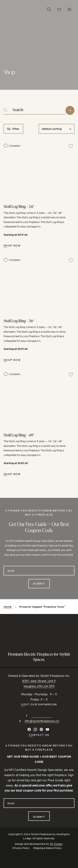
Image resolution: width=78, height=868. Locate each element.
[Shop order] (57, 129)
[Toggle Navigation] (69, 9)
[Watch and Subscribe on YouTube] (47, 729)
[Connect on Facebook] (29, 729)
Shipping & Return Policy (47, 848)
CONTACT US (39, 735)
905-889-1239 (42, 716)
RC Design (56, 844)
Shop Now (12, 245)
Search (70, 110)
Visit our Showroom (39, 704)
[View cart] (59, 9)
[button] (49, 9)
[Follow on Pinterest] (41, 729)
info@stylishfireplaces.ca (42, 721)
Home (8, 607)
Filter (16, 129)
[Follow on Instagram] (35, 729)
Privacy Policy (21, 848)
